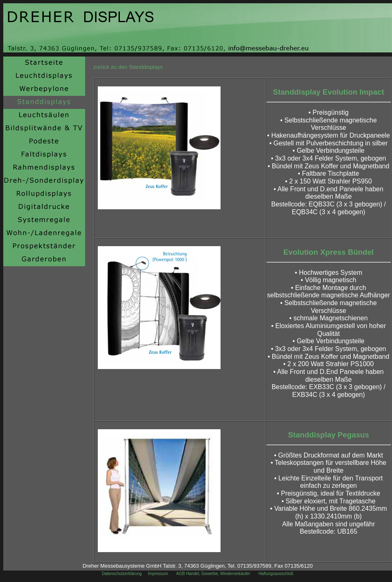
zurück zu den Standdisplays (128, 67)
